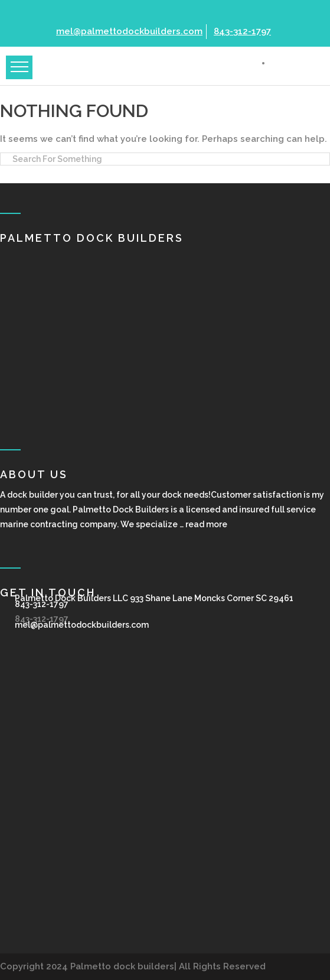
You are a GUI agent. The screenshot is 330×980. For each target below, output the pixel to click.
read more (206, 524)
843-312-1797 (241, 31)
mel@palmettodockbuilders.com (128, 31)
